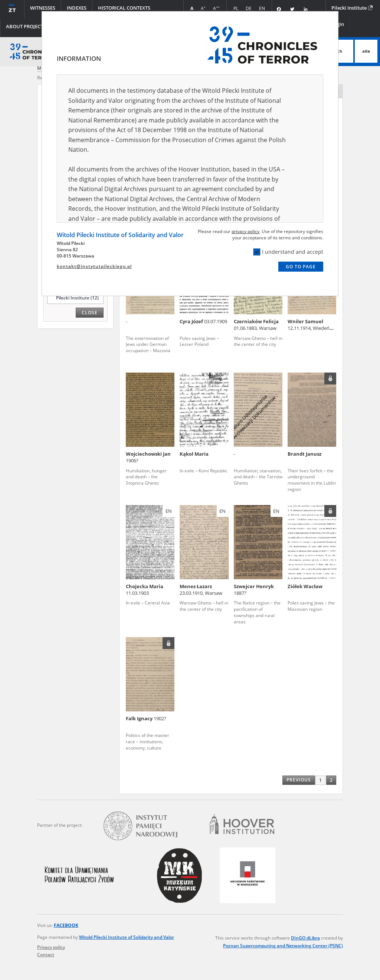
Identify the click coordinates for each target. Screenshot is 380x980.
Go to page (301, 267)
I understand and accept (288, 252)
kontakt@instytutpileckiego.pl (94, 266)
